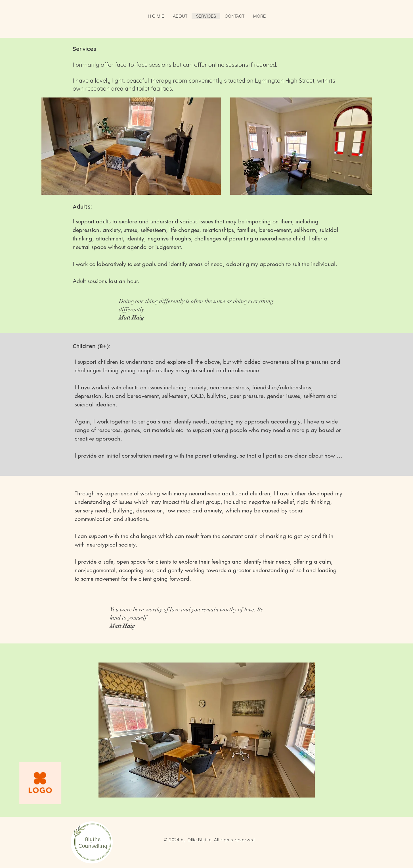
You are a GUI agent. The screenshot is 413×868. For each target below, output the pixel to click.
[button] (259, 16)
